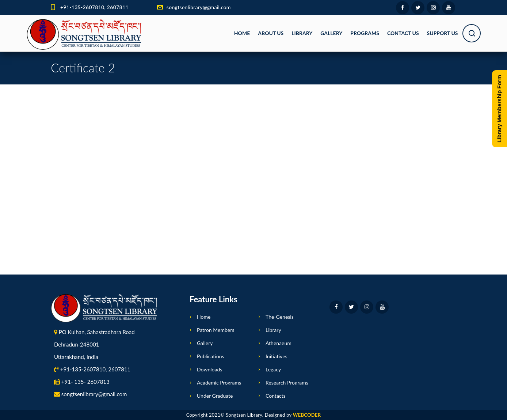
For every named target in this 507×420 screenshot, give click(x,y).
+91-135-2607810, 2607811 (94, 7)
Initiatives (277, 356)
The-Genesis (280, 317)
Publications (211, 356)
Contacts (276, 396)
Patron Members (216, 330)
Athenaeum (279, 343)
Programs (365, 33)
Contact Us (403, 33)
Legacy (273, 369)
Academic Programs (219, 383)
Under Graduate (215, 396)
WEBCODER (307, 415)
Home (242, 33)
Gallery (331, 33)
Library (302, 33)
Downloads (209, 369)
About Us (271, 33)
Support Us (443, 33)
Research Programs (287, 383)
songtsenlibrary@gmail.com (199, 7)
